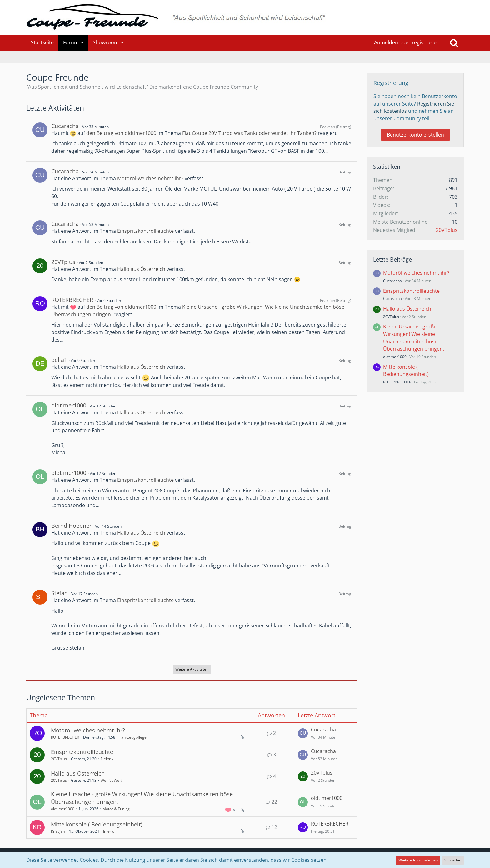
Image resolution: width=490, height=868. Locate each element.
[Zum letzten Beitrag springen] (303, 733)
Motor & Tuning (116, 809)
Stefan (60, 593)
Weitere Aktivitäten (192, 669)
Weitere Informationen (418, 860)
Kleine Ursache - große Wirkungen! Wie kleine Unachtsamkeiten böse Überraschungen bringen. (414, 338)
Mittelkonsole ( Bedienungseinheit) (97, 824)
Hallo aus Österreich (141, 269)
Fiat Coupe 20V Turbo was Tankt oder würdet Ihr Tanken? (249, 133)
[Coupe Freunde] (245, 17)
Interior (110, 831)
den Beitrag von (121, 133)
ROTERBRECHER (72, 300)
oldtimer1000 (69, 405)
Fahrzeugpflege (133, 737)
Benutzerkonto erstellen (415, 135)
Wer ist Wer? (112, 780)
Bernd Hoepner (71, 526)
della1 (59, 360)
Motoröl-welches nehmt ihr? (150, 178)
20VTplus (63, 262)
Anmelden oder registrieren (407, 42)
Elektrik (107, 759)
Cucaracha (65, 126)
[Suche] (454, 43)
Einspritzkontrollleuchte (145, 231)
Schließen (453, 860)
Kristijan (58, 831)
